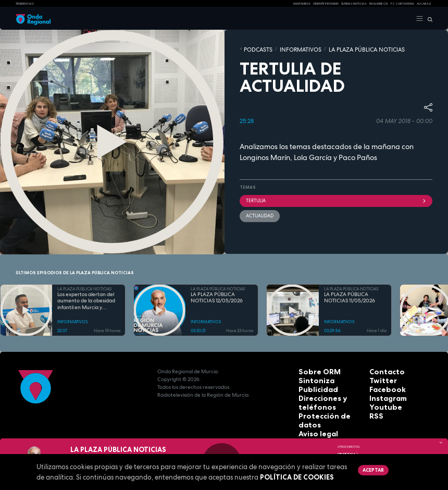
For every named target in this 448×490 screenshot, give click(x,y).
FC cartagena (402, 4)
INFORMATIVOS (287, 48)
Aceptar (371, 469)
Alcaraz (424, 4)
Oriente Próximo (326, 4)
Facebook (383, 387)
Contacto (382, 371)
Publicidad (313, 387)
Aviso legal (314, 418)
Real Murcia (379, 4)
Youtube (381, 403)
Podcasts (254, 48)
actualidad (258, 211)
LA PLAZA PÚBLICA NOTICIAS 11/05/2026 (350, 298)
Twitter (379, 379)
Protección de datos (326, 411)
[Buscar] (428, 19)
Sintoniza (311, 379)
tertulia (336, 198)
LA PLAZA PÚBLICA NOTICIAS (336, 48)
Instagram (383, 395)
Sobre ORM (314, 371)
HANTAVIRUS (302, 4)
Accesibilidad (317, 426)
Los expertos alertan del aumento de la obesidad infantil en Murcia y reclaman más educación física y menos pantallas (87, 301)
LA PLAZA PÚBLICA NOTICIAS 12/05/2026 (217, 298)
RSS (374, 411)
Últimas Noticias (354, 4)
